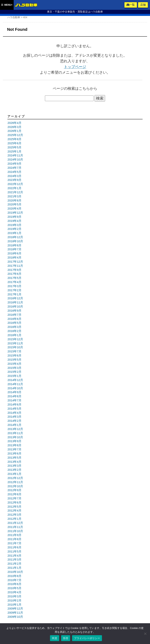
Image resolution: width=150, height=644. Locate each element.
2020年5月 (14, 204)
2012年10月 (15, 486)
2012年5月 (14, 507)
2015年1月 (14, 376)
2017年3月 (14, 286)
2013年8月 (14, 445)
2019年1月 (14, 233)
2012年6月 (14, 503)
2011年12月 (15, 523)
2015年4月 (14, 364)
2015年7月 (14, 351)
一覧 (131, 5)
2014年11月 (15, 384)
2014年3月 (14, 417)
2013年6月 (14, 454)
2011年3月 (14, 560)
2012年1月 (14, 519)
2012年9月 (14, 490)
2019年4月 (14, 221)
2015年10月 (15, 347)
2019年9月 (14, 217)
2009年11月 (15, 613)
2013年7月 (14, 449)
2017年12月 (15, 262)
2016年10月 (15, 307)
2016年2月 (14, 331)
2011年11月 (15, 527)
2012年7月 (14, 498)
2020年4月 (14, 209)
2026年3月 (14, 127)
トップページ (75, 67)
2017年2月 (14, 290)
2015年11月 (15, 343)
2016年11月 (15, 302)
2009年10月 (15, 617)
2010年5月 (14, 588)
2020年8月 (14, 200)
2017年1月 (14, 294)
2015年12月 (15, 339)
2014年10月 (15, 388)
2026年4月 (14, 123)
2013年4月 (14, 462)
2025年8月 (14, 139)
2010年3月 (14, 596)
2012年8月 (14, 494)
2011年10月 (15, 531)
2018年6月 (14, 253)
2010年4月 (14, 592)
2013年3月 (14, 466)
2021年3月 (14, 196)
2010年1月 (14, 605)
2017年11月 (15, 266)
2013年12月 (15, 429)
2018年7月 (14, 249)
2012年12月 (15, 478)
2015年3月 (14, 368)
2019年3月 (14, 225)
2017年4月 (14, 282)
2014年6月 (14, 405)
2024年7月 (14, 168)
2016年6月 (14, 319)
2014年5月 (14, 409)
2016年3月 (14, 327)
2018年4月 (14, 258)
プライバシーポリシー (87, 638)
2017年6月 (14, 274)
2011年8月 (14, 539)
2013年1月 (14, 474)
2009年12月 (15, 609)
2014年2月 (14, 421)
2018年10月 (15, 241)
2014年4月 (14, 413)
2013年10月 (15, 437)
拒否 (66, 638)
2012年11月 (15, 482)
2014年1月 (14, 425)
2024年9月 (14, 164)
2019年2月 (14, 229)
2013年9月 (14, 441)
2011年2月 (14, 564)
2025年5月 (14, 147)
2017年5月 (14, 278)
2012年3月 (14, 515)
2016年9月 (14, 311)
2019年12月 (15, 213)
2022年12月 (15, 184)
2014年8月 (14, 396)
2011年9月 (14, 535)
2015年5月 (14, 360)
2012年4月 (14, 511)
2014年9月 (14, 392)
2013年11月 (15, 433)
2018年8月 (14, 245)
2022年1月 (14, 188)
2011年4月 (14, 556)
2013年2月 (14, 470)
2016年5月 (14, 323)
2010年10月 (15, 572)
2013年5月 (14, 458)
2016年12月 (15, 298)
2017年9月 (14, 270)
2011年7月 (14, 543)
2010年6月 (14, 584)
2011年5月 (14, 551)
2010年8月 (14, 576)
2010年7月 (14, 580)
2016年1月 (14, 335)
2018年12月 (15, 237)
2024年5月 (14, 172)
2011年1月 (14, 568)
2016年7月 (14, 315)
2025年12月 (15, 135)
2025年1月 (14, 151)
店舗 (143, 5)
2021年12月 (15, 192)
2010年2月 (14, 600)
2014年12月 (15, 380)
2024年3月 (14, 176)
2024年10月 (15, 160)
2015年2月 (14, 372)
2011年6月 (14, 547)
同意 (55, 638)
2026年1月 (14, 131)
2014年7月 (14, 400)
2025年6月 (14, 143)
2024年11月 (15, 155)
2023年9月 (14, 180)
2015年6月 (14, 356)
